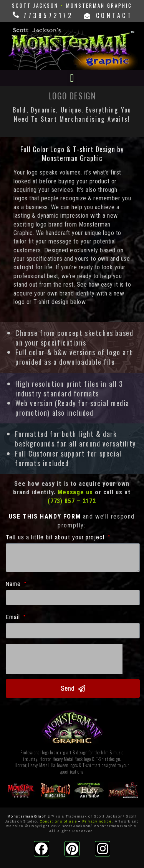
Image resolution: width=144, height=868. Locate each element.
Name (14, 584)
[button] (72, 78)
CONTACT (108, 15)
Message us (75, 492)
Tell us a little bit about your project (56, 537)
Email (14, 617)
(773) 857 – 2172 (72, 501)
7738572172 (46, 15)
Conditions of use (59, 821)
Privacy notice (97, 821)
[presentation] (64, 659)
